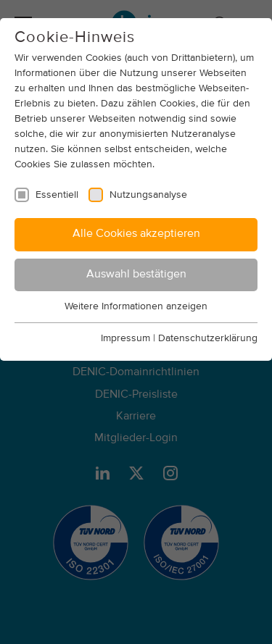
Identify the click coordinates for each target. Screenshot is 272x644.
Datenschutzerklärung (208, 338)
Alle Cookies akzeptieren (136, 234)
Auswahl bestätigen (136, 275)
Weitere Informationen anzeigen (136, 306)
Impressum (125, 338)
